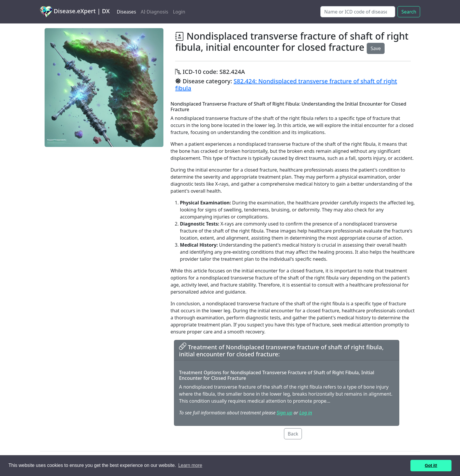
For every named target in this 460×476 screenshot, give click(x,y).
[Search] (358, 12)
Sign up (284, 413)
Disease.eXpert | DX (75, 12)
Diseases (126, 12)
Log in (306, 413)
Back (293, 434)
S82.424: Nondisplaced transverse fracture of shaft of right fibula (286, 85)
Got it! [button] (431, 465)
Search (409, 12)
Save (376, 48)
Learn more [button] (190, 465)
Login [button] (179, 12)
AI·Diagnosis (155, 12)
